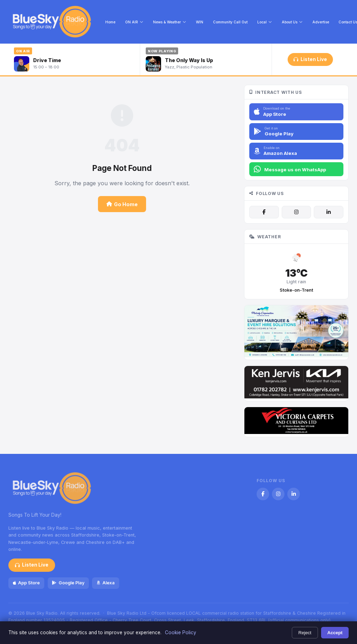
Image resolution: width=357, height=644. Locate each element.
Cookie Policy (181, 632)
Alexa (106, 583)
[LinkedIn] (328, 212)
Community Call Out (230, 22)
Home (110, 22)
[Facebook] (264, 212)
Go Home (122, 204)
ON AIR (134, 22)
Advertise (321, 22)
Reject (305, 633)
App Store (26, 583)
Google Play (68, 583)
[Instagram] (296, 212)
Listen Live (310, 59)
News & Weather (170, 22)
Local (265, 22)
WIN (200, 22)
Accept (335, 633)
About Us (292, 22)
